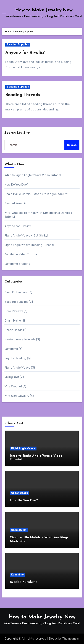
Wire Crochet (13, 386)
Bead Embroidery (16, 292)
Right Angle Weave (17, 368)
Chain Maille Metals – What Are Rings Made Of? (36, 194)
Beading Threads (23, 95)
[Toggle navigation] (4, 12)
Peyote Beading (15, 358)
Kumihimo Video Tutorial (21, 254)
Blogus (53, 639)
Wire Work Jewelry (17, 396)
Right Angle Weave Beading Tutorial (29, 245)
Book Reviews (14, 311)
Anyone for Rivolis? (25, 53)
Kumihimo (11, 349)
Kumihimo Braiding (17, 264)
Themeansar (71, 639)
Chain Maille (13, 321)
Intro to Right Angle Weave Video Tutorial (33, 175)
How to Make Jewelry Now (44, 10)
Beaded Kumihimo (17, 203)
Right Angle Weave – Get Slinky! (26, 236)
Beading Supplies (18, 44)
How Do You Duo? (16, 185)
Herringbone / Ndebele (20, 339)
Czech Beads (13, 330)
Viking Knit (12, 377)
